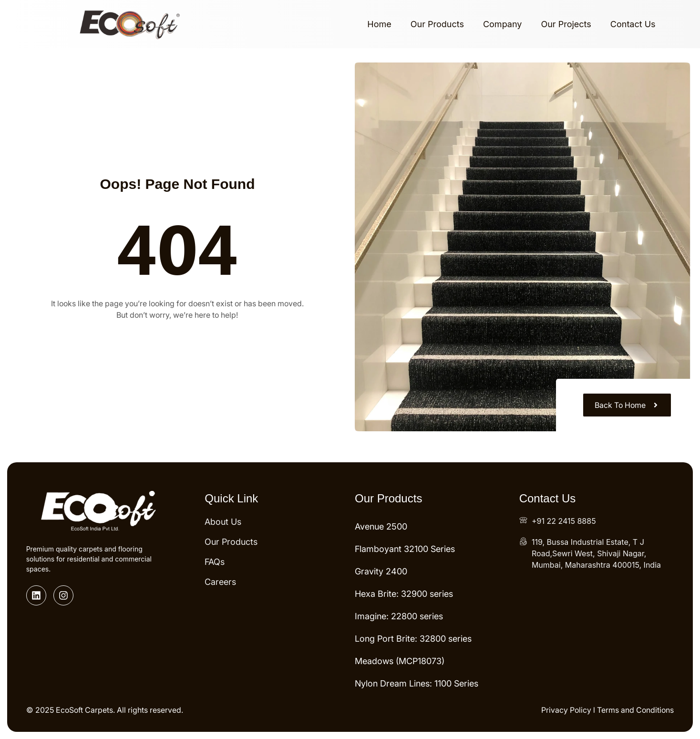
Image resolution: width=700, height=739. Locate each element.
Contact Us (633, 24)
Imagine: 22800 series (399, 616)
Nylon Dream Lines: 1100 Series (417, 683)
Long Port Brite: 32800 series (413, 639)
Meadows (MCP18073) (400, 661)
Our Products (437, 24)
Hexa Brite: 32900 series (404, 594)
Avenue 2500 (381, 526)
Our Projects (566, 24)
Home (379, 24)
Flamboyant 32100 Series (405, 549)
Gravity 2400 (381, 571)
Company (503, 24)
